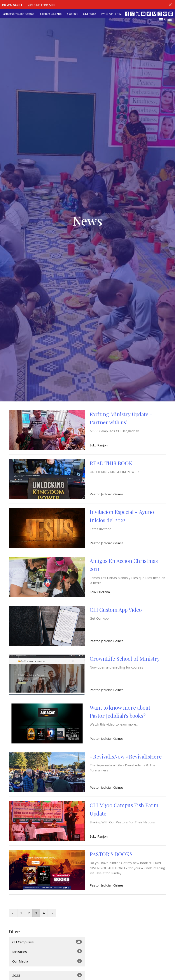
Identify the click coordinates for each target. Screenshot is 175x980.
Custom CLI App (51, 14)
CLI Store (89, 14)
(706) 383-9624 (111, 14)
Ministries (47, 951)
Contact (72, 14)
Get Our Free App (41, 5)
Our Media (47, 961)
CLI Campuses (47, 942)
